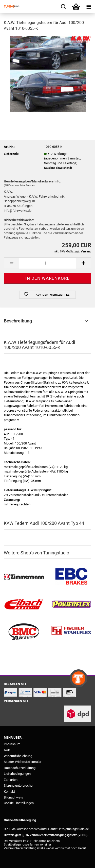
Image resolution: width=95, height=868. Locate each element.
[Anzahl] (48, 263)
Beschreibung (18, 321)
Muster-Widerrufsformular (23, 762)
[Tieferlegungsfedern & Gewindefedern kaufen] (24, 604)
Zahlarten (11, 780)
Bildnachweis (13, 797)
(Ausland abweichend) (58, 168)
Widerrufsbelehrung (18, 756)
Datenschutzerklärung (20, 768)
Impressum (12, 744)
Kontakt (9, 792)
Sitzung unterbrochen (19, 785)
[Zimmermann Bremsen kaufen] (24, 577)
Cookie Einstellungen (19, 803)
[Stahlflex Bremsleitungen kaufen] (71, 632)
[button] (11, 263)
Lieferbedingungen (17, 774)
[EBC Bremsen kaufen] (71, 577)
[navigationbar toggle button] (89, 6)
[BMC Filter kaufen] (24, 632)
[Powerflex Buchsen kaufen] (71, 604)
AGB (7, 750)
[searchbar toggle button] (63, 6)
